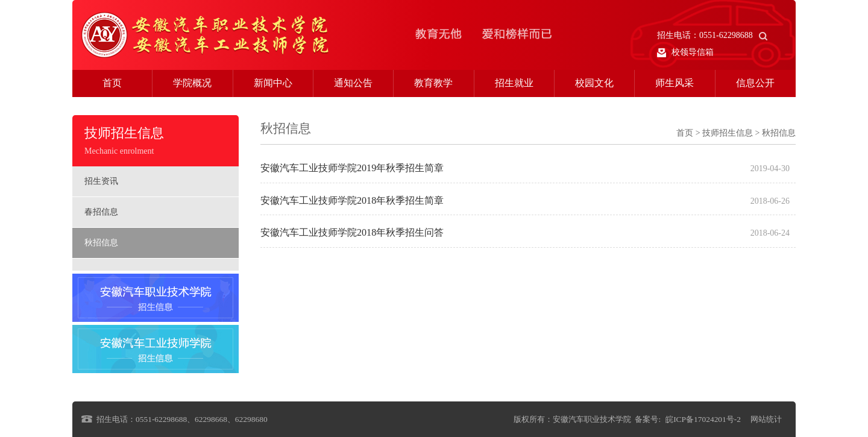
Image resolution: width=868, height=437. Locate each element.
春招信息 (101, 212)
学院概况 (192, 83)
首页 (112, 83)
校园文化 (594, 83)
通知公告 (353, 83)
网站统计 (766, 419)
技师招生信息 (728, 133)
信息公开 (755, 83)
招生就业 (514, 83)
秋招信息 (101, 243)
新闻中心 (273, 83)
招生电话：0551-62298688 (712, 35)
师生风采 (675, 83)
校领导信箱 (685, 52)
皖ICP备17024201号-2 (703, 419)
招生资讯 (101, 181)
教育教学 (433, 83)
